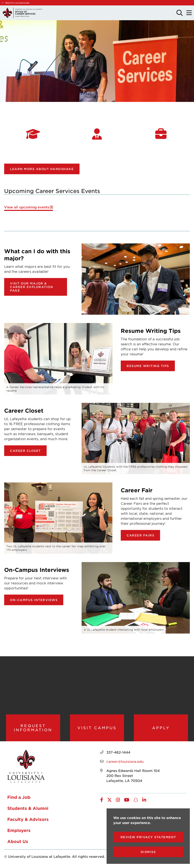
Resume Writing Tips (148, 366)
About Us (18, 842)
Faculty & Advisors (28, 820)
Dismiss (148, 852)
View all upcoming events (27, 207)
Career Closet (25, 451)
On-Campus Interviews (34, 600)
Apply (161, 728)
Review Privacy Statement (148, 837)
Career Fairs (140, 535)
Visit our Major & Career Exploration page (32, 287)
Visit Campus (97, 728)
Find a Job (19, 798)
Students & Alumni (28, 809)
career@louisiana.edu (125, 762)
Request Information (33, 728)
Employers (19, 831)
